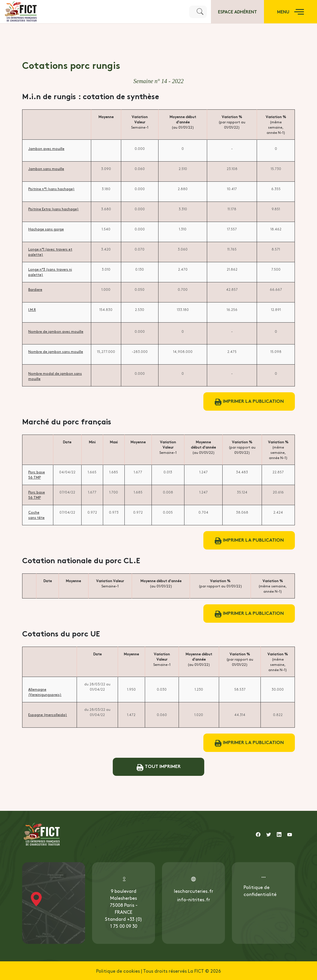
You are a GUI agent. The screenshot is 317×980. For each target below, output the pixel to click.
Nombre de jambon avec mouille (56, 331)
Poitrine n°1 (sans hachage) (51, 189)
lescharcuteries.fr (194, 891)
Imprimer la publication (249, 401)
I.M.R (32, 309)
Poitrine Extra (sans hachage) (53, 209)
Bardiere (35, 289)
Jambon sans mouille (46, 169)
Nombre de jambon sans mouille (56, 351)
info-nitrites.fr (194, 899)
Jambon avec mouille (46, 148)
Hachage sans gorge (46, 229)
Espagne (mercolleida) (48, 715)
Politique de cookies (118, 971)
